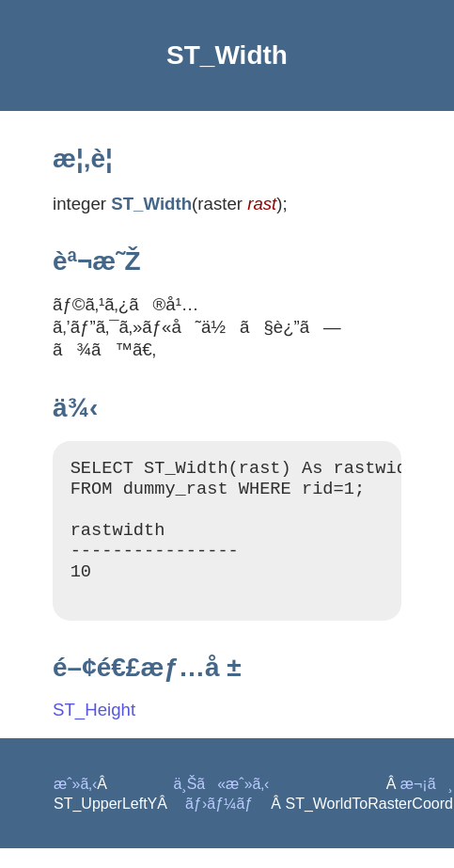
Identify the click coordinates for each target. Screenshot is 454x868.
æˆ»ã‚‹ (75, 804)
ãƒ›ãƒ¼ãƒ (221, 823)
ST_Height (94, 729)
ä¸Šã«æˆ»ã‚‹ (221, 804)
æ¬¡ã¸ (427, 804)
